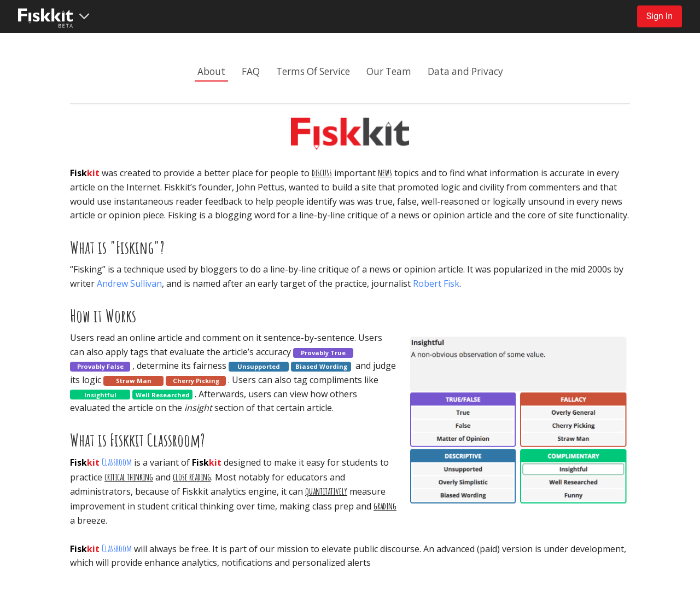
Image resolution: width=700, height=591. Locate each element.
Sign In (660, 16)
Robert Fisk (436, 283)
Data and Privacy (465, 71)
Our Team (389, 71)
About (211, 71)
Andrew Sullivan (129, 283)
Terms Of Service (313, 71)
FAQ (251, 71)
